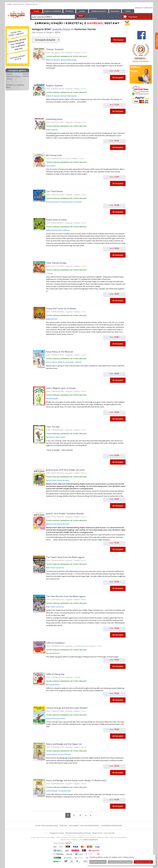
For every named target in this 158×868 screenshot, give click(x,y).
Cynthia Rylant (52, 754)
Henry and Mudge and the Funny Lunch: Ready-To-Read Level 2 (76, 780)
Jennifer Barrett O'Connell (56, 202)
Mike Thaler (51, 568)
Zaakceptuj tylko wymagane (120, 862)
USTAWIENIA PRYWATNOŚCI (112, 826)
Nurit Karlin (51, 437)
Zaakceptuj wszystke (143, 862)
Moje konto (115, 11)
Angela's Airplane (54, 85)
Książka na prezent (99, 11)
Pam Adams (51, 166)
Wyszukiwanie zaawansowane (87, 18)
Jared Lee (60, 568)
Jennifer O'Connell (74, 202)
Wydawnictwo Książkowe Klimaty (78, 833)
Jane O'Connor (52, 362)
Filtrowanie (118, 40)
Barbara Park (51, 480)
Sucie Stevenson (64, 754)
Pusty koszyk (133, 17)
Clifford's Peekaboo (55, 643)
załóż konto (148, 7)
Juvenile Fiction (61, 29)
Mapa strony (97, 833)
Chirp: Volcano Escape (56, 263)
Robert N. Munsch (53, 60)
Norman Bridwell (53, 653)
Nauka (10, 74)
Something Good (54, 119)
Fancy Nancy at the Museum (60, 352)
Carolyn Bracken (64, 791)
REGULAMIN (74, 826)
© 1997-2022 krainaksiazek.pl (47, 826)
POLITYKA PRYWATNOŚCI (90, 826)
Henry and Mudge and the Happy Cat (64, 744)
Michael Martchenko (69, 60)
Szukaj (36, 11)
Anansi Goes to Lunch (56, 220)
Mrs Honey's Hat (54, 155)
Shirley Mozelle (52, 398)
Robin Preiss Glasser (66, 362)
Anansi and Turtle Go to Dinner (61, 309)
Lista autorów (109, 833)
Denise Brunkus (63, 480)
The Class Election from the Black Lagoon (66, 596)
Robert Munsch (52, 130)
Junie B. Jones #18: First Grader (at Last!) (65, 470)
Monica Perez (51, 718)
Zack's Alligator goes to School (61, 388)
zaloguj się (139, 7)
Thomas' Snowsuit (55, 49)
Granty (82, 11)
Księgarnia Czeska (57, 833)
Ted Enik (78, 362)
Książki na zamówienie (53, 11)
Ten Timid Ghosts (55, 191)
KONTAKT (64, 826)
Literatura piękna (14, 76)
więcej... (10, 79)
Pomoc (128, 11)
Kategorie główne (17, 70)
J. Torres (49, 273)
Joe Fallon (61, 718)
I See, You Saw (53, 427)
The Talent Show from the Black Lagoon (65, 557)
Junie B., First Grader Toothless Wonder (65, 514)
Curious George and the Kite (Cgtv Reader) (67, 708)
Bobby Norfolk (52, 230)
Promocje (69, 11)
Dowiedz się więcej (98, 862)
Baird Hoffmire (64, 230)
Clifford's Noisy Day (55, 674)
